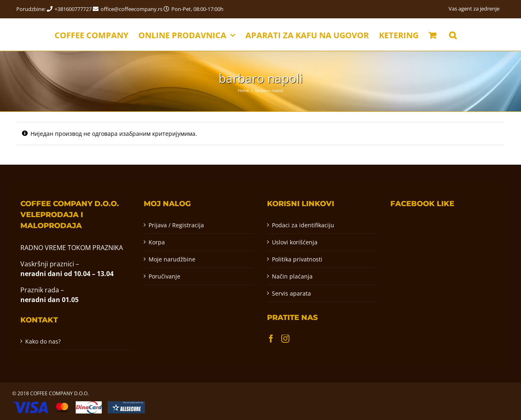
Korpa (157, 242)
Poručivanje (164, 276)
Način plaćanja (292, 276)
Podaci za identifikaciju (303, 225)
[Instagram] (285, 339)
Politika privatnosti (297, 259)
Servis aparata (291, 293)
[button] (453, 35)
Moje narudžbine (172, 259)
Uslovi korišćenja (295, 242)
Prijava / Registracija (176, 225)
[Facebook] (271, 339)
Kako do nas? (43, 341)
